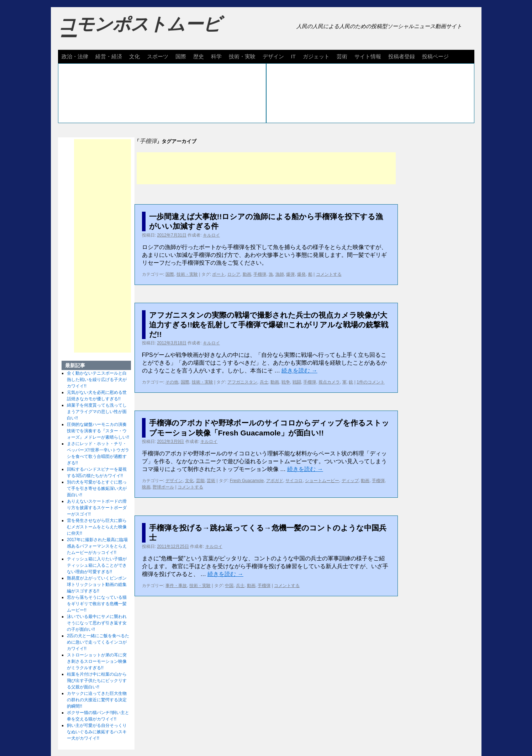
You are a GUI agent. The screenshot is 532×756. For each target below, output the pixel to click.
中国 (229, 586)
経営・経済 (109, 56)
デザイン (273, 56)
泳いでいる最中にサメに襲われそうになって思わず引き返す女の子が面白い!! (97, 623)
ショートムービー (322, 481)
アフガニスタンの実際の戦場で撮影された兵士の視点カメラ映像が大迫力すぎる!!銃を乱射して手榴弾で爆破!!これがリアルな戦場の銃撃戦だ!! (269, 325)
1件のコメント (371, 382)
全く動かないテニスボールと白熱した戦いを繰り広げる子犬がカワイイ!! (97, 380)
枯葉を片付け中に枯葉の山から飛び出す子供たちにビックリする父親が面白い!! (97, 681)
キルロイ (211, 235)
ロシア (234, 274)
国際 (181, 56)
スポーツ (158, 56)
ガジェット (316, 56)
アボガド (275, 481)
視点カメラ (329, 382)
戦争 (286, 382)
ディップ (350, 481)
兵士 (264, 382)
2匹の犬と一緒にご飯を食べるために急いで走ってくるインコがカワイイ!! (98, 642)
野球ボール (163, 487)
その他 (172, 382)
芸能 (200, 481)
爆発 (301, 274)
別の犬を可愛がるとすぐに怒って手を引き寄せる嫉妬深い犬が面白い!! (97, 488)
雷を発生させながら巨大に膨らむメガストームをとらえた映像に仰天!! (97, 527)
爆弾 (290, 274)
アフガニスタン (242, 382)
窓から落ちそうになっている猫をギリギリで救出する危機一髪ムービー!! (97, 604)
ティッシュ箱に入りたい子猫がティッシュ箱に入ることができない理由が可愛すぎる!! (97, 565)
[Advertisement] (266, 168)
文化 (135, 56)
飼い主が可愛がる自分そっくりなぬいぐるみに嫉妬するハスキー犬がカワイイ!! (97, 732)
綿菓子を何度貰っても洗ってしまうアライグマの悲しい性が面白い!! (97, 412)
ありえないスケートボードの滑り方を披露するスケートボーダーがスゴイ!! (97, 508)
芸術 (342, 56)
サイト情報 (368, 56)
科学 (216, 56)
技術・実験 (242, 56)
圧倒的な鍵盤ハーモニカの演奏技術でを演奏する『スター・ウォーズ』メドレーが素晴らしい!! (98, 431)
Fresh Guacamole (247, 481)
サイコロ (294, 481)
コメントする (329, 274)
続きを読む (299, 371)
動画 (247, 274)
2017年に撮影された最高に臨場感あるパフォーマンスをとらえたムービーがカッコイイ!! (97, 546)
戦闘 (297, 382)
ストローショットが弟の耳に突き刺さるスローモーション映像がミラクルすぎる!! (97, 661)
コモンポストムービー (139, 31)
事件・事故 (176, 586)
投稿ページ (435, 56)
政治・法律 (75, 56)
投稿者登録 (402, 56)
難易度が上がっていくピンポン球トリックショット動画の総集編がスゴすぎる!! (97, 585)
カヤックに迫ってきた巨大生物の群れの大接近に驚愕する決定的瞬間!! (97, 700)
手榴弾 (260, 274)
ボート (218, 274)
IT (293, 56)
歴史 (199, 56)
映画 (146, 487)
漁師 (280, 274)
